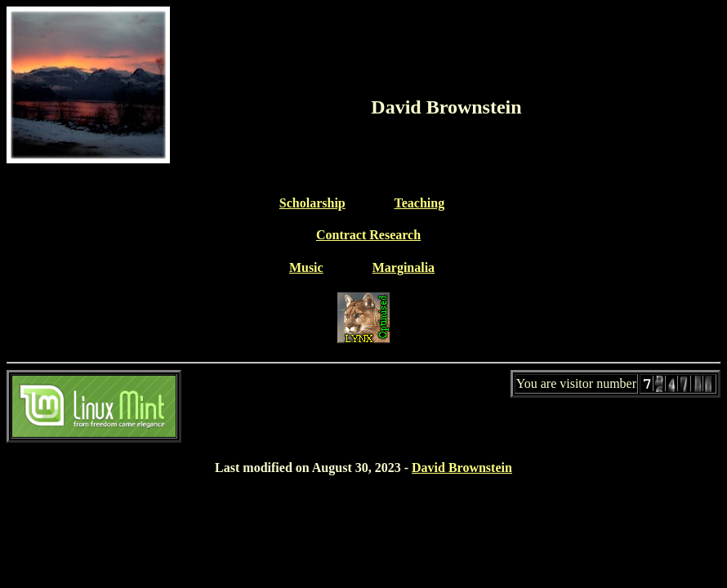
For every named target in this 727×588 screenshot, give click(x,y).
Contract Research (368, 235)
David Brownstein (462, 468)
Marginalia (404, 267)
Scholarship (312, 203)
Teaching (419, 203)
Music (306, 267)
